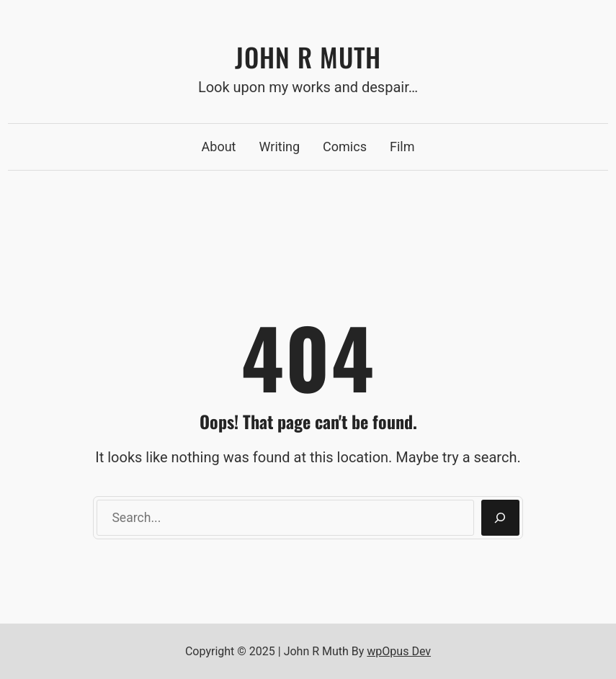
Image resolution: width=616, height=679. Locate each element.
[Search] (500, 518)
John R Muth (308, 57)
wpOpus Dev (399, 651)
